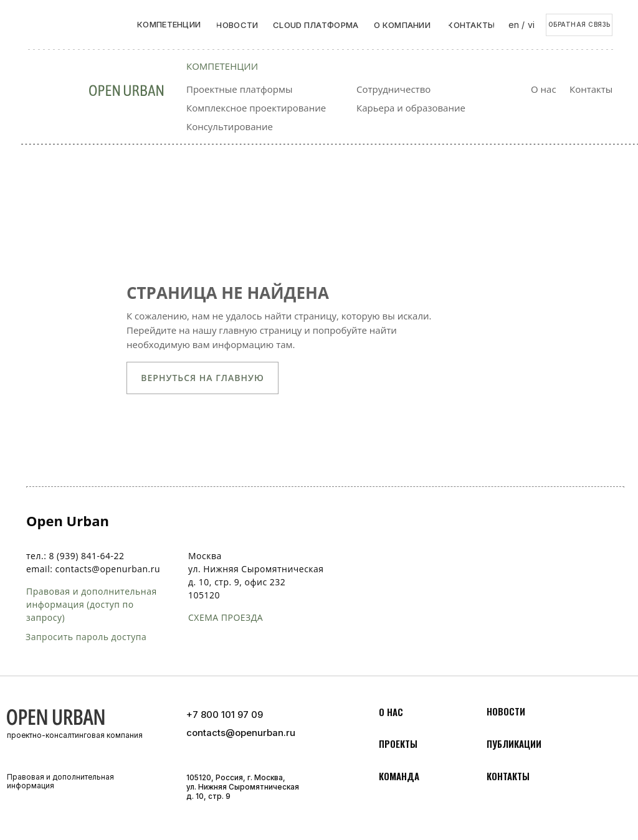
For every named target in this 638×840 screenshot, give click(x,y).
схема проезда (226, 617)
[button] (579, 25)
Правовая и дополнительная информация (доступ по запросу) (92, 604)
